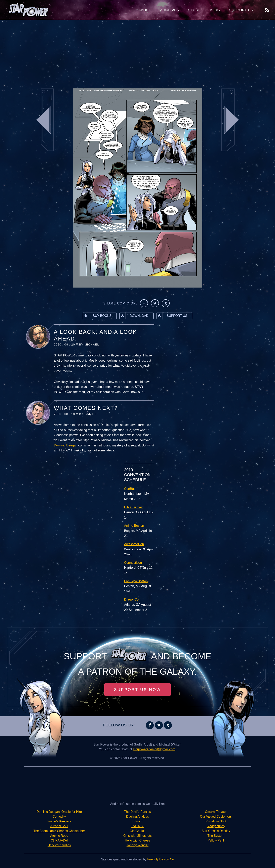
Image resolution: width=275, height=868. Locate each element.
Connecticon (133, 563)
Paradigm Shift (216, 821)
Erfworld (137, 821)
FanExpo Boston (136, 581)
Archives (170, 10)
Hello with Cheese (137, 840)
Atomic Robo (59, 836)
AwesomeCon (134, 544)
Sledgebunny (216, 826)
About (145, 10)
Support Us (241, 10)
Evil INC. (137, 826)
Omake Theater (216, 812)
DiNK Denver (133, 507)
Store (194, 10)
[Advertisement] (138, 52)
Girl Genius (137, 831)
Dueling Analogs (138, 817)
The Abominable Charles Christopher (59, 831)
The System (216, 836)
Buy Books (97, 316)
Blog (215, 10)
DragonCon (132, 599)
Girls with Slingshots (137, 836)
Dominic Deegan (66, 445)
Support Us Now (138, 690)
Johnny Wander (137, 845)
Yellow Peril (216, 840)
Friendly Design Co (161, 859)
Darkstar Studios (59, 845)
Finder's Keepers (59, 821)
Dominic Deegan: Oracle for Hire (59, 812)
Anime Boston (134, 526)
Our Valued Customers (216, 817)
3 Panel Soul (59, 826)
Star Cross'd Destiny (216, 831)
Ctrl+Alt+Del (59, 840)
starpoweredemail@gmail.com (154, 749)
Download (134, 316)
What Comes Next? (86, 408)
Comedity (59, 817)
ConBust (130, 489)
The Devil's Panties (137, 812)
